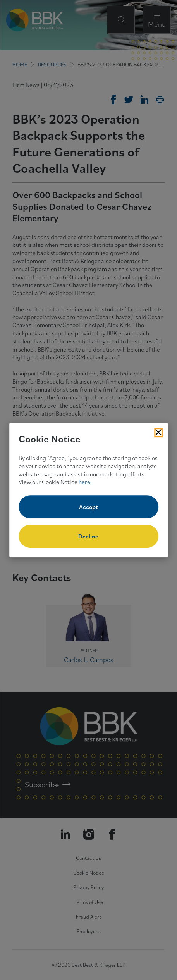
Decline (88, 536)
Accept (88, 507)
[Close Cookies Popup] (158, 433)
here (84, 482)
